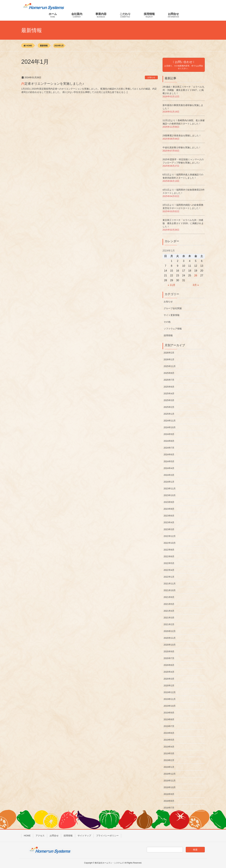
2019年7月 (169, 726)
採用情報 (168, 335)
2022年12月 (170, 536)
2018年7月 (169, 808)
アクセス (40, 836)
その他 (167, 322)
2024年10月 (170, 427)
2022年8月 (169, 550)
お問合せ (54, 836)
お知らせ (151, 77)
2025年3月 (169, 400)
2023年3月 (169, 529)
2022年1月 (169, 577)
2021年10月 (170, 590)
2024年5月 (169, 461)
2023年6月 (169, 516)
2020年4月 (169, 672)
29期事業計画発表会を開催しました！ (182, 136)
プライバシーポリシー (107, 836)
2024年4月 (169, 468)
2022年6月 (169, 556)
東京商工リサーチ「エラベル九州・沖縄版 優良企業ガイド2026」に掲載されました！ (183, 223)
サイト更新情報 (172, 315)
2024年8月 (169, 441)
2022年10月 (170, 543)
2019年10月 (170, 706)
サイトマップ (84, 836)
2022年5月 (169, 563)
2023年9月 (169, 502)
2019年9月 (169, 713)
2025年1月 (169, 414)
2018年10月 (170, 787)
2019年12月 (170, 692)
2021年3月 (169, 618)
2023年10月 (170, 495)
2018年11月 (170, 781)
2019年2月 (169, 760)
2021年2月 (169, 624)
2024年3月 (169, 475)
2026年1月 (169, 359)
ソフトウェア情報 (173, 329)
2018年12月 (170, 774)
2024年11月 (170, 421)
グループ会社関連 (173, 308)
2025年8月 (169, 373)
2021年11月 (170, 584)
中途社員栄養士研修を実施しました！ (182, 147)
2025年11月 (170, 366)
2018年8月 (169, 801)
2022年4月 (169, 570)
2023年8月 (169, 509)
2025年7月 (169, 380)
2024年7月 (169, 448)
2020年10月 (170, 645)
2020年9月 (169, 651)
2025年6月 (169, 387)
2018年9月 (169, 794)
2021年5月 (169, 604)
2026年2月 (169, 353)
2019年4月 (169, 747)
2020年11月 (170, 638)
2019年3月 (169, 753)
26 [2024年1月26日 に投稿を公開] (196, 275)
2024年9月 (169, 434)
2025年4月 (169, 394)
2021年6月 (169, 597)
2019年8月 (169, 719)
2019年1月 (169, 767)
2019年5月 (169, 740)
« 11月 (172, 285)
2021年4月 (169, 611)
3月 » (196, 285)
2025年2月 (169, 407)
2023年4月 (169, 522)
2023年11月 (170, 489)
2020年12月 (170, 631)
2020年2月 (169, 686)
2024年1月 (169, 482)
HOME (27, 836)
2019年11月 (170, 699)
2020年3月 (169, 679)
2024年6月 (169, 454)
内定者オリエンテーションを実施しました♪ (53, 84)
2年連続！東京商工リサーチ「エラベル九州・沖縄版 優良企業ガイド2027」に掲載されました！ (184, 90)
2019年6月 (169, 733)
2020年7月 (169, 658)
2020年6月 (169, 665)
